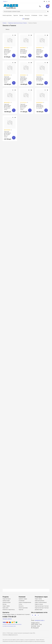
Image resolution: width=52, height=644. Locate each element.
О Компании (34, 15)
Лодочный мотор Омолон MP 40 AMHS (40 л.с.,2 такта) (7, 134)
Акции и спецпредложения (25, 602)
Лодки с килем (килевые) (41, 602)
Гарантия (16, 15)
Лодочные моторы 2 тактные (42, 606)
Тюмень (5, 1)
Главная (5, 23)
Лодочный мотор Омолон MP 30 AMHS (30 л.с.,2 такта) (24, 107)
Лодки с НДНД (6, 606)
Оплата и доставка (7, 15)
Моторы (5, 604)
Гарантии (21, 610)
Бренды (21, 15)
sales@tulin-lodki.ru (40, 620)
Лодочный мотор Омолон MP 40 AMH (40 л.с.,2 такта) (40, 106)
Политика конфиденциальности (10, 635)
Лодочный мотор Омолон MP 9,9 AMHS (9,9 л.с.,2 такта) (7, 79)
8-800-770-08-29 (40, 6)
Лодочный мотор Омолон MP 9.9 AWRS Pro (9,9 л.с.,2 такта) (7, 107)
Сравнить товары (23, 599)
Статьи (41, 15)
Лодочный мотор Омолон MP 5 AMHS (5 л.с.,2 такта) (24, 51)
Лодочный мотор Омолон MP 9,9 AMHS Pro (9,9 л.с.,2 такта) (24, 79)
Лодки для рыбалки (39, 601)
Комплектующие (7, 602)
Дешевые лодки (39, 610)
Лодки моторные (7, 599)
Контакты (27, 15)
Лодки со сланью (39, 604)
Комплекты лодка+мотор (9, 610)
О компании (22, 601)
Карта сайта (5, 608)
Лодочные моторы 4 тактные (42, 608)
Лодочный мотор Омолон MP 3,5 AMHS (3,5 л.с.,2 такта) (7, 52)
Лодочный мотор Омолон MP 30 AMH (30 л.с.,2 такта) (40, 79)
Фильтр (7, 29)
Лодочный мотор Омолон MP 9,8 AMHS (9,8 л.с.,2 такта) (40, 52)
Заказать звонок (7, 619)
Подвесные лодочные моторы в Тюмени (17, 23)
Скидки (46, 15)
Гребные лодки (6, 601)
